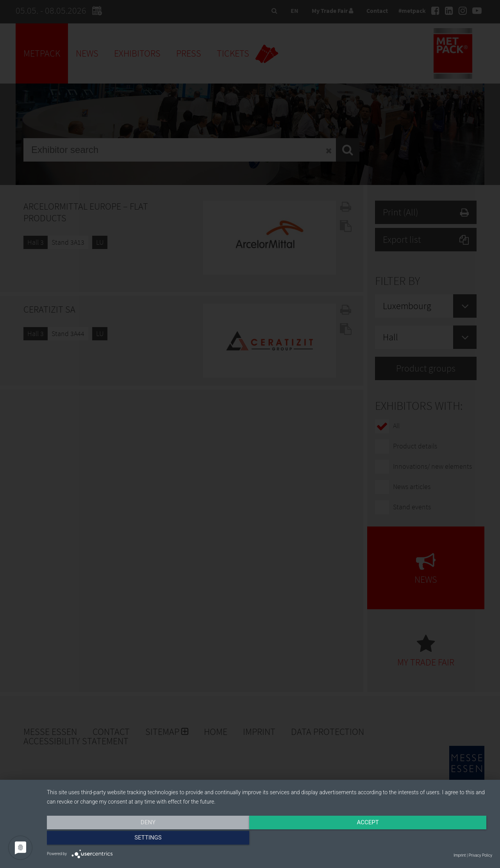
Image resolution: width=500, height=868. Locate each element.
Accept (270, 840)
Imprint (460, 855)
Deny (114, 840)
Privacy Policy (480, 855)
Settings (425, 840)
